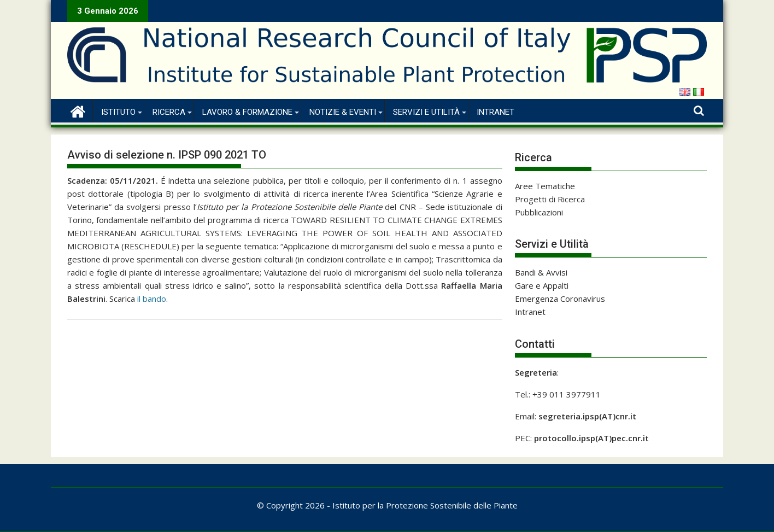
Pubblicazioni (539, 212)
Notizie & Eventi (343, 112)
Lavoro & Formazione (247, 112)
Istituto (118, 112)
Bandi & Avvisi (541, 272)
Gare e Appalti (542, 285)
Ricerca (169, 112)
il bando (152, 299)
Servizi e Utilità (426, 112)
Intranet (496, 112)
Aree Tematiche (545, 186)
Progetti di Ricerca (550, 199)
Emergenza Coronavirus (560, 299)
